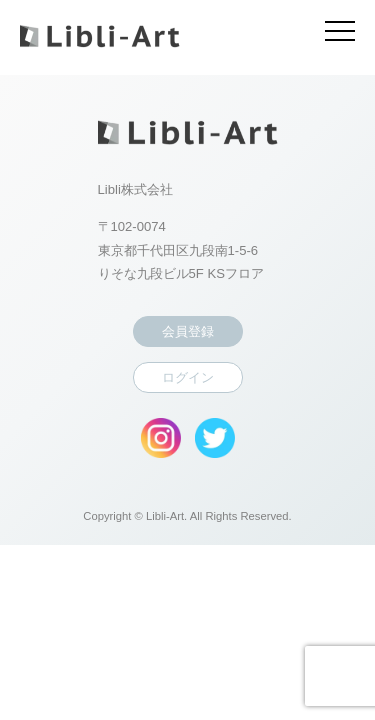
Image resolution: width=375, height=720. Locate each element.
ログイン (188, 377)
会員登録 (188, 331)
